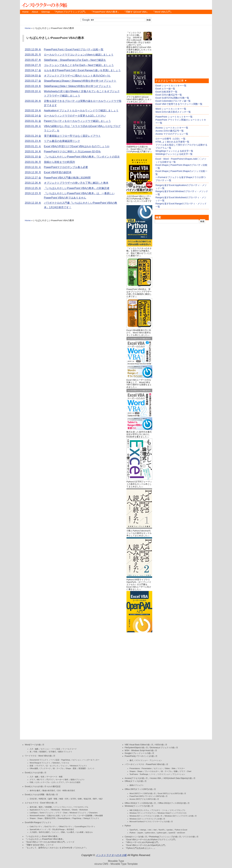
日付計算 (33, 799)
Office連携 (34, 768)
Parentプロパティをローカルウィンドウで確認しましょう (77, 121)
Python (128, 826)
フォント (64, 766)
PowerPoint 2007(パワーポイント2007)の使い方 (149, 796)
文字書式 (52, 752)
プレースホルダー (152, 771)
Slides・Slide (170, 768)
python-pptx (162, 833)
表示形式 (70, 829)
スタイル (66, 763)
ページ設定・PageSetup (60, 760)
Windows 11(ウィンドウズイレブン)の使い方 (147, 819)
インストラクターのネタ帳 (44, 5)
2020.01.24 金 (33, 136)
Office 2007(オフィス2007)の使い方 (140, 789)
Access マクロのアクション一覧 (172, 134)
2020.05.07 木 (33, 60)
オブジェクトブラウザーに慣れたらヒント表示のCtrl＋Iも (77, 76)
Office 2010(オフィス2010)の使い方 (140, 803)
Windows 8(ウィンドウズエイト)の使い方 (146, 816)
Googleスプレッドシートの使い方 (139, 753)
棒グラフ (41, 780)
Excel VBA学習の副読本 (58, 172)
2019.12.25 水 (33, 188)
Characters (93, 813)
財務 (80, 799)
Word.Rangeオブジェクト (40, 763)
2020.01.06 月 (33, 162)
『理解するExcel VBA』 (136, 12)
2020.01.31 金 (33, 121)
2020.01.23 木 (33, 141)
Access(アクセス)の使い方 (136, 778)
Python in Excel (181, 830)
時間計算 (43, 799)
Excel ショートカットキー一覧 (171, 86)
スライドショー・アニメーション (149, 760)
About (35, 12)
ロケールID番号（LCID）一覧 (170, 139)
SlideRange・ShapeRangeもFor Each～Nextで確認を (75, 60)
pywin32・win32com (177, 833)
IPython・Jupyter (136, 833)
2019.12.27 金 (33, 178)
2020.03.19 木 (33, 86)
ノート (153, 774)
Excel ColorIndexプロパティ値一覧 (173, 101)
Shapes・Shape (36, 818)
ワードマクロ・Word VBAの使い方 (40, 756)
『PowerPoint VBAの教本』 (105, 12)
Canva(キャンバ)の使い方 (136, 837)
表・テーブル (58, 768)
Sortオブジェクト (47, 813)
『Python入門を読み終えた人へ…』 (140, 848)
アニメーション (179, 774)
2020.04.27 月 (33, 65)
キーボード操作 (62, 780)
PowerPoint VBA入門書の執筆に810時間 (67, 178)
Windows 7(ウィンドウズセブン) (142, 813)
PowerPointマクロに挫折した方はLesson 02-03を (73, 152)
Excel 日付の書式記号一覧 (169, 95)
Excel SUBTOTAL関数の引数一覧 (172, 98)
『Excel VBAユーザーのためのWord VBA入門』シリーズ (50, 842)
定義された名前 (53, 816)
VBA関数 (48, 807)
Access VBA (156, 778)
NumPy (162, 830)
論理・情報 (53, 799)
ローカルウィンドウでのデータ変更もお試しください (75, 116)
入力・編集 (34, 749)
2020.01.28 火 (33, 126)
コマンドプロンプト (178, 810)
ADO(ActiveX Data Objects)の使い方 (179, 778)
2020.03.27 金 (33, 81)
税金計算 (87, 799)
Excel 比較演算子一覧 (166, 92)
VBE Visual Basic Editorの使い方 (139, 745)
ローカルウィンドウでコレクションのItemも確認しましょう (79, 55)
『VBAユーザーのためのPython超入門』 (142, 842)
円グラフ (50, 780)
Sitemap (46, 12)
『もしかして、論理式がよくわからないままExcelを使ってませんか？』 (56, 848)
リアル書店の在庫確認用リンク (62, 141)
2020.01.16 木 (33, 152)
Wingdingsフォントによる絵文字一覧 (174, 151)
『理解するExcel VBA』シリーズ (39, 845)
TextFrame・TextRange (139, 774)
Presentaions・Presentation (141, 768)
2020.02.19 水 (33, 110)
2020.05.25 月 (33, 55)
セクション (77, 760)
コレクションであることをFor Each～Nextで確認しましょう (79, 65)
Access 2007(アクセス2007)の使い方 (144, 799)
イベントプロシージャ (63, 807)
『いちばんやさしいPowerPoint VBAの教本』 (45, 839)
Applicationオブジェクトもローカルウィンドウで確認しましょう (81, 110)
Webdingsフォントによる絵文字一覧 (174, 154)
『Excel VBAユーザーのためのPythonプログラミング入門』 (151, 840)
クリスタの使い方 (191, 837)
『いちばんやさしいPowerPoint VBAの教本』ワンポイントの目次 (82, 157)
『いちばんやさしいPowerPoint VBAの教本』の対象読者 (77, 188)
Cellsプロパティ (36, 827)
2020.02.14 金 (33, 116)
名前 (43, 777)
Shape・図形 (71, 768)
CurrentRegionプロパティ (85, 827)
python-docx (150, 833)
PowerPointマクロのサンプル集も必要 (66, 167)
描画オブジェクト (65, 752)
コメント (55, 832)
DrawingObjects (64, 818)
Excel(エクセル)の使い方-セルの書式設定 (43, 786)
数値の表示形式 (49, 791)
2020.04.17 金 (33, 70)
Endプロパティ (51, 827)
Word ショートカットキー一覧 (171, 109)
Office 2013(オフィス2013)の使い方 (174, 803)
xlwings (143, 830)
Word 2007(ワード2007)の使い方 (143, 793)
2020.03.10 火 (33, 91)
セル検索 (80, 832)
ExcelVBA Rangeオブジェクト (38, 822)
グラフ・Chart (62, 813)
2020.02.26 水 (33, 101)
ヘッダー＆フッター (91, 760)
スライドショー (164, 774)
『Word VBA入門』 (162, 12)
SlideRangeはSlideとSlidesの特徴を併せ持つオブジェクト (78, 86)
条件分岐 (33, 807)
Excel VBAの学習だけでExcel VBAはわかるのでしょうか (77, 146)
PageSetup (77, 818)
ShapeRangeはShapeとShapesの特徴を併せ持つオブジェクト (80, 81)
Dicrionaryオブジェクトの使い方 (164, 748)
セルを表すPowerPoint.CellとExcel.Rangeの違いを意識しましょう (82, 70)
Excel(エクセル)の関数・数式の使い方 (41, 795)
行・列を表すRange (57, 829)
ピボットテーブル (69, 816)
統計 (101, 799)
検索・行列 (64, 799)
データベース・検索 (55, 777)
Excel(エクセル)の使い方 (36, 773)
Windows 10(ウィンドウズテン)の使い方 (181, 816)
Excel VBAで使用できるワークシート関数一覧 (179, 104)
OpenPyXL (134, 830)
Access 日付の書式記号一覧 (170, 131)
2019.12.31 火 (33, 167)
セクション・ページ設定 (51, 749)
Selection (56, 763)
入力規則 (33, 832)
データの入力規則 (73, 782)
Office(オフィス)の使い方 (136, 781)
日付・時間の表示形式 (66, 791)
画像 (176, 771)
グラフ (32, 780)
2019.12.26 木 (33, 183)
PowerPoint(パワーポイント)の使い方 (141, 756)
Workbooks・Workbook (60, 810)
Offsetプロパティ (66, 827)
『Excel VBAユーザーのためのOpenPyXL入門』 (146, 845)
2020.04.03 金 (33, 76)
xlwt (155, 830)
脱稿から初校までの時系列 (59, 162)
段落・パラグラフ (37, 766)
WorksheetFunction (37, 816)
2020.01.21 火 (33, 146)
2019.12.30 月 (33, 172)
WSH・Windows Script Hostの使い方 (141, 750)
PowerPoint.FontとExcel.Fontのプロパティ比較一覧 (74, 49)
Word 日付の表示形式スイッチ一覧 (173, 112)
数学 (95, 799)
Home (25, 12)
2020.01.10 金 (33, 157)
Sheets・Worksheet (80, 810)
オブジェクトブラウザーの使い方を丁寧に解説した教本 (76, 183)
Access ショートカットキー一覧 (172, 128)
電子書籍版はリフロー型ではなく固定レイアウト (72, 136)
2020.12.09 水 (33, 49)
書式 (131, 760)
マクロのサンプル (81, 807)
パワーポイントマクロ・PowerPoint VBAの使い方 (146, 764)
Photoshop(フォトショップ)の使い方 (165, 837)
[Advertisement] (139, 682)
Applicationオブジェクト (39, 810)
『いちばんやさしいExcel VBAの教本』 (42, 836)
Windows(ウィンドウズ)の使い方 (139, 806)
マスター (181, 768)
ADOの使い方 (161, 745)
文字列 (73, 799)
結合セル (89, 832)
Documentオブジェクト (39, 760)
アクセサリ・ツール (159, 810)
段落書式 (43, 752)
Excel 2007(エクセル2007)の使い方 (172, 793)
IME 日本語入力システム (139, 810)
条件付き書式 (35, 791)
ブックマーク (45, 768)
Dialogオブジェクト (91, 818)
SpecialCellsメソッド (38, 829)
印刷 (35, 752)
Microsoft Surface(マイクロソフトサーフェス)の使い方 (151, 822)
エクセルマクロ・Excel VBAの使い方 (41, 803)
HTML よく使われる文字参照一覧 (172, 142)
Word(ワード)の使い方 (35, 745)
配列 (41, 807)
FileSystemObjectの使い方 (136, 748)
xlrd (150, 830)
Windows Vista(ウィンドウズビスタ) (172, 813)
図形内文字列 (50, 818)
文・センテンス (52, 766)
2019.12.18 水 (33, 203)
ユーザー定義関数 (85, 816)
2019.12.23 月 (33, 193)
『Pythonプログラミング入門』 (70, 12)
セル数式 (71, 832)
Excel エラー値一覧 (165, 89)
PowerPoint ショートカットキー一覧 (174, 117)
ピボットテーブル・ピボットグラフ (50, 782)
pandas (170, 830)
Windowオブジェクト (79, 766)
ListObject (34, 813)
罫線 (63, 832)
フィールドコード (70, 749)
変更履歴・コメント (87, 768)
